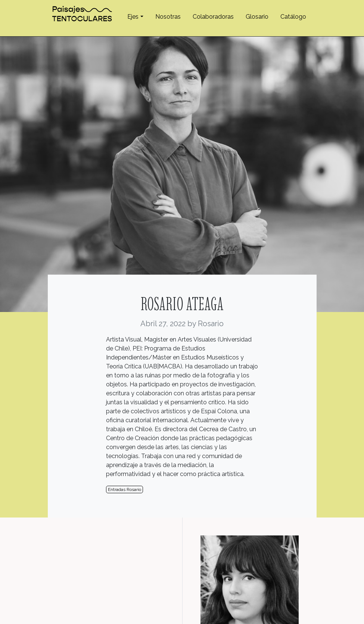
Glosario (257, 17)
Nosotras (168, 17)
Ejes (133, 17)
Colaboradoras (213, 17)
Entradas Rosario (125, 489)
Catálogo (293, 17)
